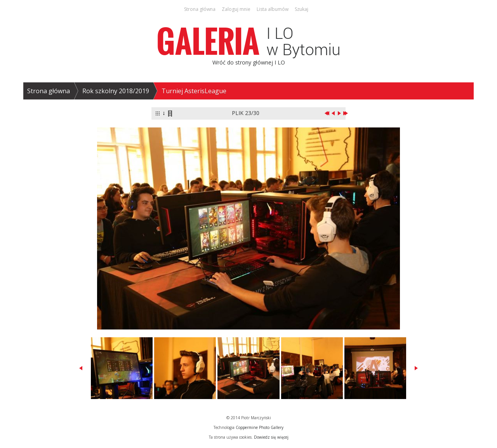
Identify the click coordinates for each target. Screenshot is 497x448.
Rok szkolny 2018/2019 (116, 91)
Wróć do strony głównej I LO (249, 62)
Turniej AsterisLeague (194, 91)
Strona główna (49, 91)
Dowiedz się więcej (271, 437)
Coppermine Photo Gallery (260, 427)
